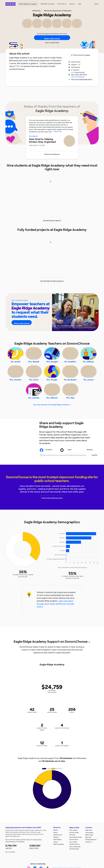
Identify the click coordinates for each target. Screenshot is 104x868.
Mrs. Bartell (33, 136)
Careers (56, 853)
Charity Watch (37, 851)
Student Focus (58, 846)
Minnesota (36, 11)
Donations (80, 92)
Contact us (89, 853)
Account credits (74, 844)
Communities (89, 844)
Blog (92, 846)
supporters (16, 858)
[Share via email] (69, 461)
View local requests (78, 77)
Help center (89, 841)
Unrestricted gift (74, 860)
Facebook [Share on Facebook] (46, 461)
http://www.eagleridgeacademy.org (82, 79)
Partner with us (62, 4)
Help (80, 4)
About (22, 92)
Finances (56, 848)
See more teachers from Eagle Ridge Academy (52, 416)
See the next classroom (52, 153)
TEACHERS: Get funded (47, 4)
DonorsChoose (11, 4)
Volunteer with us (75, 855)
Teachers (55, 92)
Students (68, 92)
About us (72, 4)
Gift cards (72, 846)
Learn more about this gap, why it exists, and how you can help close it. (55, 615)
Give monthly (73, 853)
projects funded (40, 858)
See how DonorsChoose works (52, 508)
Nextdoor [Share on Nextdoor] (87, 461)
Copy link (94, 466)
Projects (43, 92)
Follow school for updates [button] (81, 55)
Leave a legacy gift (75, 858)
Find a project (73, 841)
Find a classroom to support (28, 4)
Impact (32, 92)
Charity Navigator (11, 853)
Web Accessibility (59, 855)
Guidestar (21, 853)
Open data (88, 848)
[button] (69, 466)
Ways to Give (74, 839)
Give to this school (52, 38)
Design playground (91, 851)
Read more (58, 132)
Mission (56, 841)
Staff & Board (57, 851)
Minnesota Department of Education (58, 11)
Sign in (97, 4)
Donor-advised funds (76, 848)
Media (87, 846)
